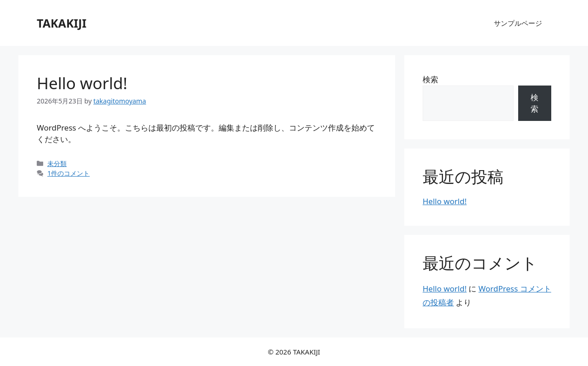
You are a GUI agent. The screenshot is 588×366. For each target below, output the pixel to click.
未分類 (57, 163)
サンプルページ (518, 23)
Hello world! (82, 83)
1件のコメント (68, 173)
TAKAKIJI (62, 23)
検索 (430, 79)
